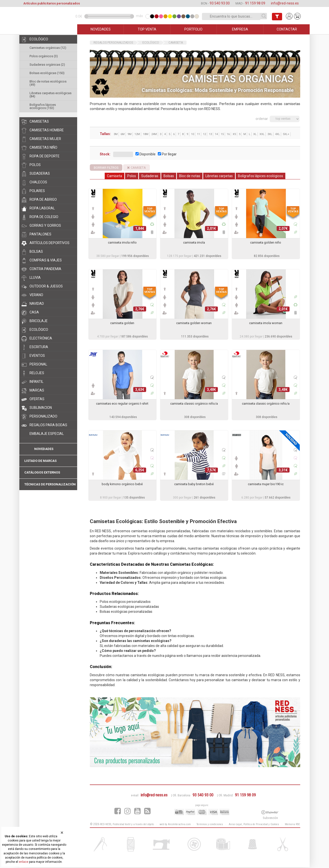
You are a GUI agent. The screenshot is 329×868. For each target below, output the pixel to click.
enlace (24, 862)
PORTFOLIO (193, 29)
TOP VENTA (147, 29)
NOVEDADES (101, 29)
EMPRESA (240, 29)
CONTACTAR (287, 29)
